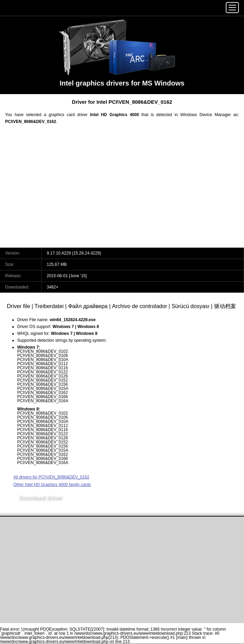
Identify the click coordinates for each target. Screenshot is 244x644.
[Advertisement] (122, 190)
